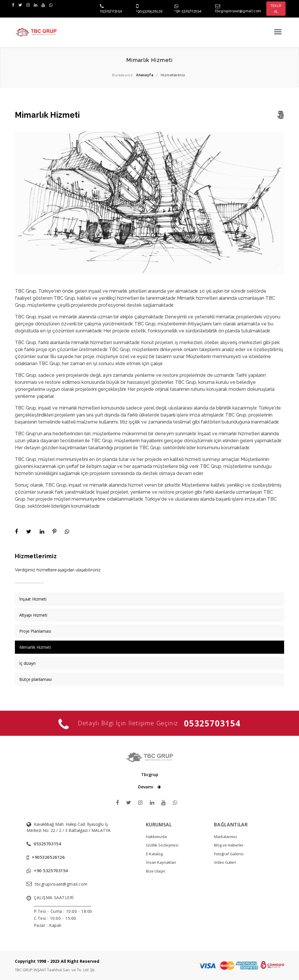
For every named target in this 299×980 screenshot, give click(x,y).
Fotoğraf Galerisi (229, 854)
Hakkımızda (156, 837)
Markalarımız (226, 837)
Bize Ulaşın (156, 871)
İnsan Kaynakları (161, 862)
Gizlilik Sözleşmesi (162, 845)
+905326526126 (149, 11)
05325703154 (111, 11)
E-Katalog (154, 854)
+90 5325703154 (188, 11)
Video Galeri (225, 862)
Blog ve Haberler (229, 845)
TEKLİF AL (276, 8)
